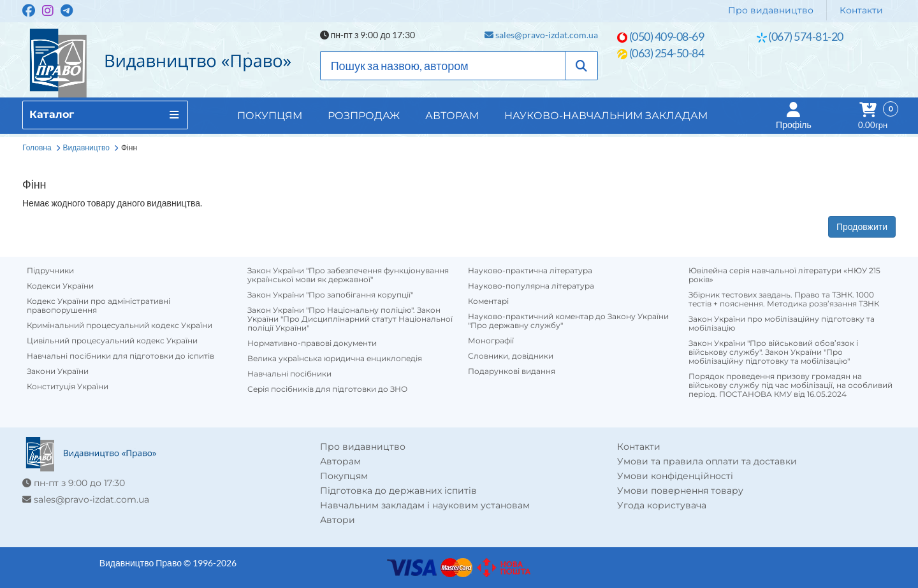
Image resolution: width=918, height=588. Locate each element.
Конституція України (68, 387)
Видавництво (86, 147)
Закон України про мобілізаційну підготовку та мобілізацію (782, 324)
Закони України (58, 371)
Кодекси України (60, 286)
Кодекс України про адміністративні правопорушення (98, 306)
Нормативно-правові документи (312, 343)
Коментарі (488, 301)
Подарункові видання (512, 371)
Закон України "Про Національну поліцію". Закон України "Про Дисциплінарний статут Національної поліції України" (350, 319)
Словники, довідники (511, 356)
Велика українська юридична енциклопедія (335, 359)
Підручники (50, 271)
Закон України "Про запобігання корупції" (330, 295)
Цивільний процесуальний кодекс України (112, 341)
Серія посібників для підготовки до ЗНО (327, 389)
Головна (37, 147)
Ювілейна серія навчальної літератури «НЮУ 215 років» (784, 275)
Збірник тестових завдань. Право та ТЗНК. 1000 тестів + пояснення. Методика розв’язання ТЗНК (784, 299)
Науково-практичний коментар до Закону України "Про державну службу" (568, 321)
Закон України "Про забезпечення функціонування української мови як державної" (348, 275)
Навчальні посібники (289, 374)
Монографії (491, 341)
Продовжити (862, 226)
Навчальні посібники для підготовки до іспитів (120, 356)
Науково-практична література (530, 271)
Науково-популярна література (531, 286)
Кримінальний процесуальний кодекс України (120, 326)
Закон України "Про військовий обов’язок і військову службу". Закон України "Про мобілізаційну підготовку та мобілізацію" (773, 352)
